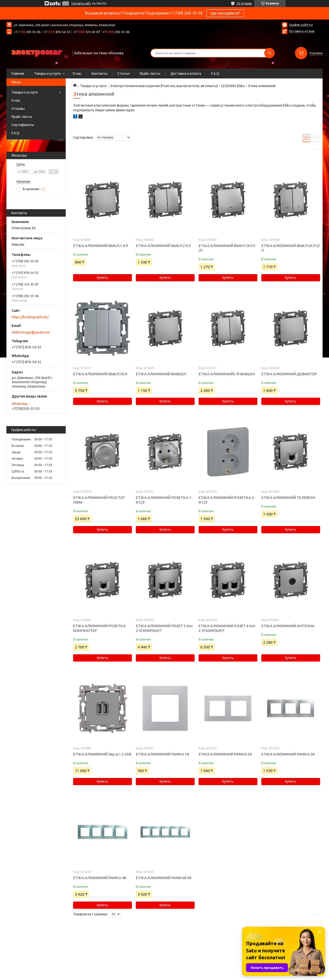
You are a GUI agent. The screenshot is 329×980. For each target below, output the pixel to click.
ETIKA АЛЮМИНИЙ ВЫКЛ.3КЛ (100, 374)
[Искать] (269, 53)
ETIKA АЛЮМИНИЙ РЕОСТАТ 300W (99, 500)
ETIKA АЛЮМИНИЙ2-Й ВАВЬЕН (227, 374)
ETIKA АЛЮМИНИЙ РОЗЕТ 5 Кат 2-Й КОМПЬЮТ (164, 628)
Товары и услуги (47, 74)
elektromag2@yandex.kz (31, 332)
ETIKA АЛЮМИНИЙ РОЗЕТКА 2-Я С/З (227, 500)
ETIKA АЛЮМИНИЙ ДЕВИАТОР (289, 374)
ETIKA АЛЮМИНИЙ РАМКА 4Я (100, 878)
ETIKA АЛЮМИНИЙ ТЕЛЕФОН (288, 498)
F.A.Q (215, 74)
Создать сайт (81, 3)
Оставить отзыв (302, 31)
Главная (18, 74)
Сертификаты (23, 125)
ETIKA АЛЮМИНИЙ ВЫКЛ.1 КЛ (101, 246)
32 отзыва (244, 3)
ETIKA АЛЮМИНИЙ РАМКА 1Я (162, 754)
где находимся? (225, 13)
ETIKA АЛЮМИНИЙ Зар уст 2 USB (102, 754)
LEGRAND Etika (233, 86)
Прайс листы (150, 74)
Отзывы (18, 109)
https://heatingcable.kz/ (30, 317)
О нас (77, 74)
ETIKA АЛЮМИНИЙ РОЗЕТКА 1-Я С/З (164, 500)
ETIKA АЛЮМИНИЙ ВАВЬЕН (161, 374)
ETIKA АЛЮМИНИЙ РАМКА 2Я (225, 754)
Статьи (123, 74)
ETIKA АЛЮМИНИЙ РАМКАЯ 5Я (164, 878)
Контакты (100, 74)
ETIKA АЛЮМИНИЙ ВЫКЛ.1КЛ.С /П (227, 248)
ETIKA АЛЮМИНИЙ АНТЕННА (288, 626)
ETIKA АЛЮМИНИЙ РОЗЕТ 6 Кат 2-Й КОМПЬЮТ (227, 628)
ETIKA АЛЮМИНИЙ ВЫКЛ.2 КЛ (163, 246)
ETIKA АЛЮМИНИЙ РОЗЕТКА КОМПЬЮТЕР (99, 628)
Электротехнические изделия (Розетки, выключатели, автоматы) (164, 86)
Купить (103, 278)
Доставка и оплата (186, 74)
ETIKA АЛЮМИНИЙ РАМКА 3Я (288, 754)
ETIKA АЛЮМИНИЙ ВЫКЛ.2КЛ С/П (291, 248)
